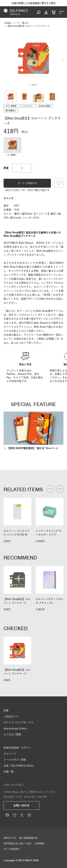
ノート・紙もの (21, 23)
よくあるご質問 (12, 734)
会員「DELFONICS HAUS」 (19, 766)
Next (63, 61)
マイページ (10, 754)
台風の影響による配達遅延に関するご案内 (34, 3)
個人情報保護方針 (28, 838)
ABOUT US (10, 838)
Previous (4, 61)
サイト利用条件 (12, 849)
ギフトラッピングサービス (18, 722)
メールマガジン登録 (15, 760)
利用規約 (40, 843)
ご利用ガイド (11, 717)
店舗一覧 (9, 772)
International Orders (15, 729)
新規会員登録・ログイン (17, 748)
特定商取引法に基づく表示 (18, 843)
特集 (6, 711)
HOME (8, 23)
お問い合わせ (21, 805)
